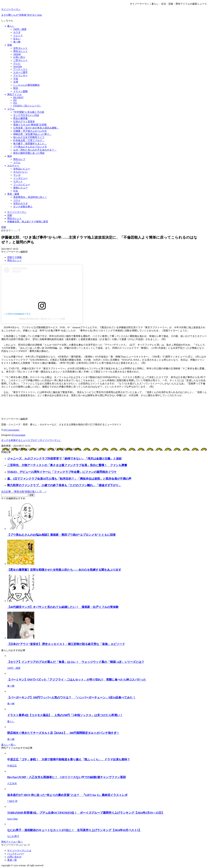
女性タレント (20, 48)
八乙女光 (12, 783)
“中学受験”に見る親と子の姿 (29, 112)
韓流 (16, 88)
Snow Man (12, 819)
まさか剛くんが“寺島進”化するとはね (21, 15)
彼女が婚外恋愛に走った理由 (29, 153)
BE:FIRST (18, 97)
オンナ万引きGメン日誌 (26, 115)
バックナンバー (16, 854)
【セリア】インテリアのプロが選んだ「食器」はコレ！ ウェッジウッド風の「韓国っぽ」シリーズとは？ (76, 662)
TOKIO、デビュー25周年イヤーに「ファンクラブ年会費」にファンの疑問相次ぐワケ (62, 472)
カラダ (17, 32)
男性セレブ (19, 159)
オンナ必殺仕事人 (23, 207)
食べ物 (17, 42)
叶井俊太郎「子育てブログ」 (29, 140)
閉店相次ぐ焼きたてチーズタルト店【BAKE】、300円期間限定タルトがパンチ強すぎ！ (63, 733)
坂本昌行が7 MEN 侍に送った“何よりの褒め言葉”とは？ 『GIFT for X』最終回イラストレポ (67, 795)
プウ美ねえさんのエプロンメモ (30, 147)
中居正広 (12, 766)
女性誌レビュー (22, 169)
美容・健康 (13, 194)
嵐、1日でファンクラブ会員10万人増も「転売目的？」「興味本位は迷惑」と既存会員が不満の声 (69, 479)
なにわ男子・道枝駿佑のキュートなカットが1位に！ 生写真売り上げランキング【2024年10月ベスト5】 (74, 830)
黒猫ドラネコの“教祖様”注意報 (30, 125)
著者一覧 (12, 860)
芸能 (10, 45)
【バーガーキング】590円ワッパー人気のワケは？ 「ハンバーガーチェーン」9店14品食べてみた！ (71, 697)
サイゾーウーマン (11, 9)
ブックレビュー (22, 185)
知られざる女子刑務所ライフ (29, 137)
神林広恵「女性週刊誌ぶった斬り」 (32, 134)
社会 (16, 191)
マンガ (17, 175)
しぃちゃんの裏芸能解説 (26, 85)
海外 (10, 156)
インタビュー (20, 178)
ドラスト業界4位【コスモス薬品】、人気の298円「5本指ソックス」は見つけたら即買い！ (65, 715)
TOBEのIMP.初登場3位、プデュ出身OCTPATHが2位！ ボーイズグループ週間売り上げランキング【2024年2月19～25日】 (86, 813)
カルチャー (13, 166)
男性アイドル (14, 94)
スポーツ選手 (20, 72)
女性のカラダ (20, 203)
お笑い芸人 (19, 57)
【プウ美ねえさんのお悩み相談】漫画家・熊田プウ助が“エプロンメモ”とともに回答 (61, 535)
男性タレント (20, 51)
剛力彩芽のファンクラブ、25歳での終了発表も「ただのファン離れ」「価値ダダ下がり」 (64, 485)
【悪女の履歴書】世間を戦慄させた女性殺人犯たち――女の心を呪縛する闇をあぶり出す (64, 570)
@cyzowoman (18, 435)
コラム (11, 109)
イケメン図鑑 (20, 91)
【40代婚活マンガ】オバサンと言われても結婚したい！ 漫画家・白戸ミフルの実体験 (63, 607)
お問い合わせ (14, 857)
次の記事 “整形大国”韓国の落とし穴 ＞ (24, 492)
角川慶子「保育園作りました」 (30, 144)
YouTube (18, 66)
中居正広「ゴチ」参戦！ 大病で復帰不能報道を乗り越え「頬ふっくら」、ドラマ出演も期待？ (69, 759)
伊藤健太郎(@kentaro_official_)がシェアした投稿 (42, 319)
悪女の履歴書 (20, 118)
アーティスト (20, 69)
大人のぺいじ (20, 172)
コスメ (17, 200)
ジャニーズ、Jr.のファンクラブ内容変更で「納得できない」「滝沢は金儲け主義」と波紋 (64, 459)
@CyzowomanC (12, 430)
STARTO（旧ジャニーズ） (27, 106)
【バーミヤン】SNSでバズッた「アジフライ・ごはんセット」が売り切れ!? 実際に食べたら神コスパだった (77, 680)
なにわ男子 (13, 836)
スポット (18, 181)
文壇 (16, 82)
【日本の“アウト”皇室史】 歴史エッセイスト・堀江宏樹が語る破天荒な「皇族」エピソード (66, 644)
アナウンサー (20, 76)
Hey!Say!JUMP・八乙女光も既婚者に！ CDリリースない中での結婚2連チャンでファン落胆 (67, 777)
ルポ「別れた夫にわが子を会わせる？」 (35, 150)
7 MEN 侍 (12, 801)
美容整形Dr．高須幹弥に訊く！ (30, 197)
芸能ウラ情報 (14, 257)
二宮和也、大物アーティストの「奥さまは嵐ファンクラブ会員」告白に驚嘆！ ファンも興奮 (67, 465)
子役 (16, 79)
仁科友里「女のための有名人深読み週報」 (36, 128)
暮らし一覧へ (8, 745)
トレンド (18, 35)
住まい (17, 39)
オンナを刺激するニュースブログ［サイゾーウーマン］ (31, 440)
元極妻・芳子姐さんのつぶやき (30, 131)
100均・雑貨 (20, 29)
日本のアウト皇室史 (24, 121)
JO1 (15, 103)
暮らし (11, 26)
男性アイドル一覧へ (12, 842)
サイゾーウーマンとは (19, 851)
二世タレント (20, 60)
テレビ (17, 63)
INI (15, 100)
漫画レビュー (20, 188)
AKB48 (17, 54)
